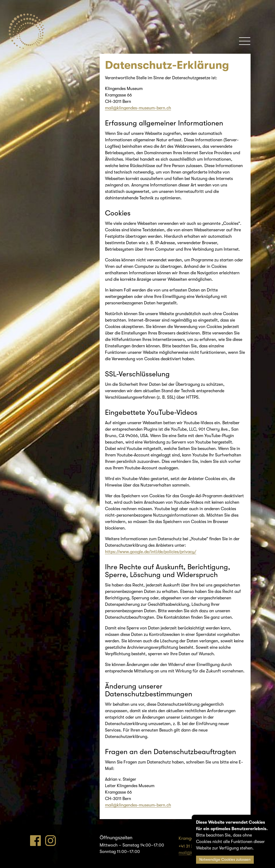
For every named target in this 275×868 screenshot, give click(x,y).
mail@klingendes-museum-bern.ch (138, 108)
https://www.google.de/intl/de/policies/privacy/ (151, 552)
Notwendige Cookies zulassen (225, 860)
